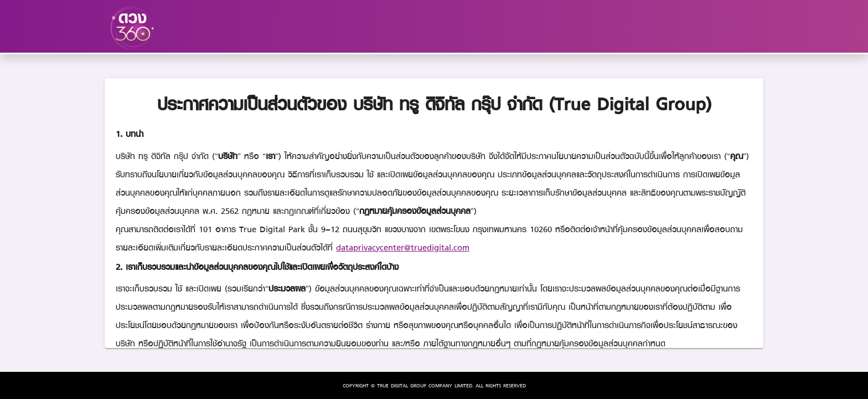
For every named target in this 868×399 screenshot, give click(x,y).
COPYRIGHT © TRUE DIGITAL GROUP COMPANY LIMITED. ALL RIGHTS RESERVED (434, 385)
